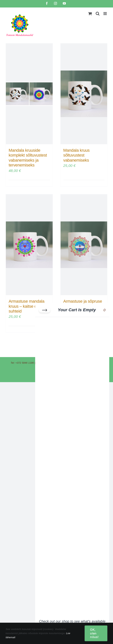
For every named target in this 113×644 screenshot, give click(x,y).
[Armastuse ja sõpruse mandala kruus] (84, 245)
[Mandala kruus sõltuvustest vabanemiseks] (84, 94)
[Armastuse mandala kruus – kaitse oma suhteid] (29, 245)
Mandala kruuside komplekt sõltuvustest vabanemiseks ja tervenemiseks (28, 158)
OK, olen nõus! (94, 633)
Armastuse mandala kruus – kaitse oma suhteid (27, 306)
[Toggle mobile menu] (105, 14)
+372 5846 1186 (25, 363)
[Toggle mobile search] (98, 14)
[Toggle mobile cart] (90, 14)
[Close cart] (45, 310)
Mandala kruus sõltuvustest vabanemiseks (77, 155)
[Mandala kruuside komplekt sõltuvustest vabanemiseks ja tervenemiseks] (29, 94)
